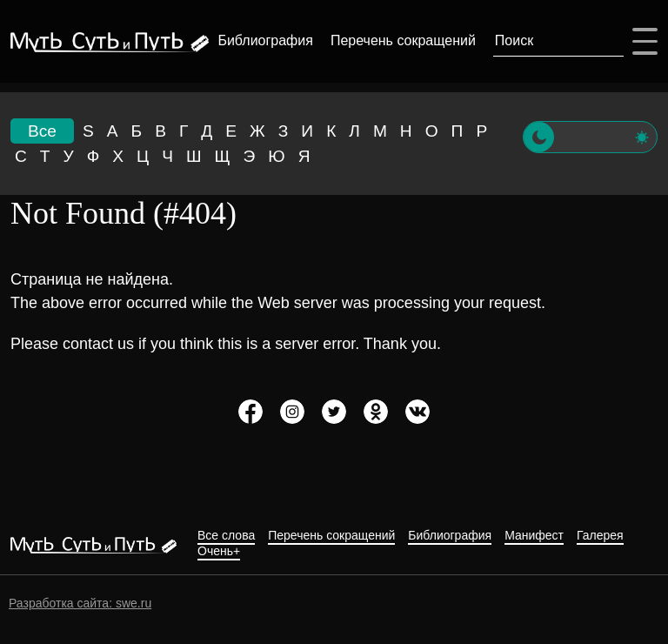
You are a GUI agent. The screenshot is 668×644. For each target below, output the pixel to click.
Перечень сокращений (400, 40)
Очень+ (219, 551)
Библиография (262, 40)
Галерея (600, 536)
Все (43, 131)
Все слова (226, 536)
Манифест (534, 536)
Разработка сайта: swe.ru (80, 603)
